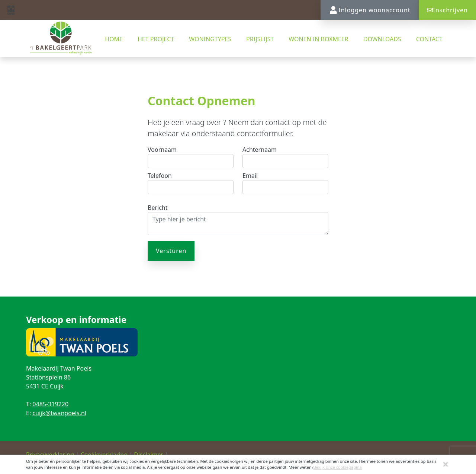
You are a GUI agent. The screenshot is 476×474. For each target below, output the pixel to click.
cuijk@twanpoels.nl (59, 413)
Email (250, 176)
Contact (429, 39)
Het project (156, 39)
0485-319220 (50, 404)
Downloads (382, 39)
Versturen (171, 251)
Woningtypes (210, 39)
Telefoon (160, 176)
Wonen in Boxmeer (319, 39)
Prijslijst (260, 39)
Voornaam (162, 150)
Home (114, 39)
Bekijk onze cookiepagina (337, 467)
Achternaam (260, 150)
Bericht (158, 208)
